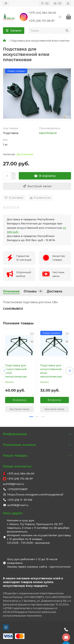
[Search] (50, 31)
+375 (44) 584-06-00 (42, 13)
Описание (11, 291)
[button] (4, 371)
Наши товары (37, 455)
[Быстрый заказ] (37, 186)
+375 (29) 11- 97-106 (20, 500)
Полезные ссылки (37, 445)
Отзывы (33, 291)
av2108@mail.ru (14, 484)
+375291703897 (17, 489)
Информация (37, 434)
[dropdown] (6, 3)
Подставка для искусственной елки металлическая (16, 371)
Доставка (54, 291)
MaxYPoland (48, 133)
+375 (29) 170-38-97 (42, 21)
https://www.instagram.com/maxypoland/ (35, 494)
